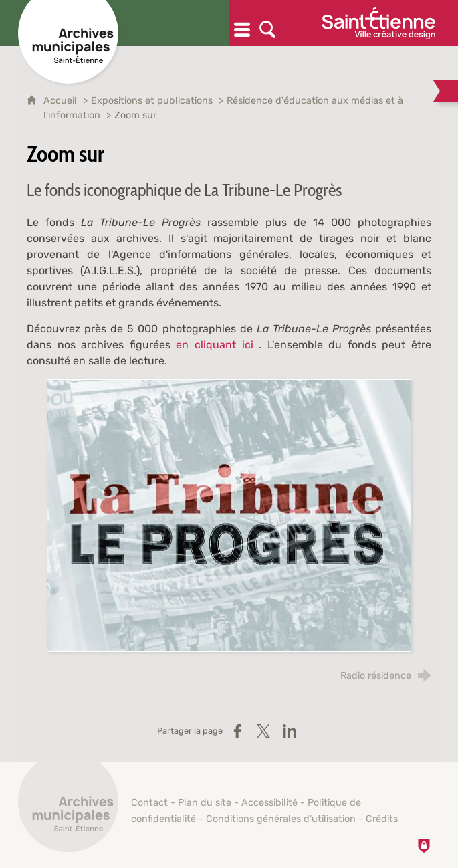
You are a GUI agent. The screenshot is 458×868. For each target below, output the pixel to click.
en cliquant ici (214, 345)
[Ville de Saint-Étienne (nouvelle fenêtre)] (378, 23)
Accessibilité (269, 803)
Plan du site (205, 803)
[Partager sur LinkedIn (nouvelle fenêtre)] (290, 731)
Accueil (62, 101)
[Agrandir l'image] (229, 515)
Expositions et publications (152, 101)
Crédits (382, 819)
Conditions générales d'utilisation (281, 819)
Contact (149, 803)
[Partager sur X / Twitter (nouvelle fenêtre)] (263, 731)
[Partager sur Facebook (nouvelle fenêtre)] (237, 731)
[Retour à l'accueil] (68, 809)
